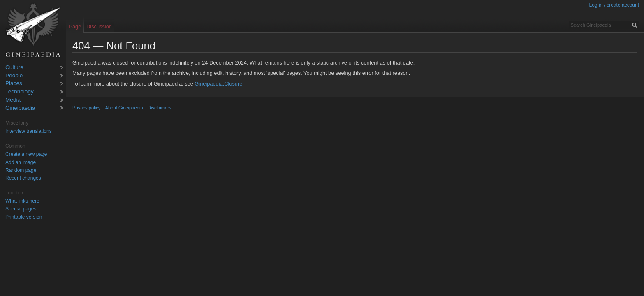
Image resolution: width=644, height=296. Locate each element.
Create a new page (26, 154)
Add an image (21, 162)
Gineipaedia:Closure (218, 84)
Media (13, 100)
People (14, 76)
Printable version (24, 217)
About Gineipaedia (124, 108)
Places (14, 84)
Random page (21, 170)
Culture (14, 68)
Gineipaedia (20, 108)
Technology (20, 92)
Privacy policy (86, 108)
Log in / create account (614, 5)
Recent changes (23, 178)
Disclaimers (160, 108)
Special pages (21, 209)
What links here (22, 201)
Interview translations (29, 131)
